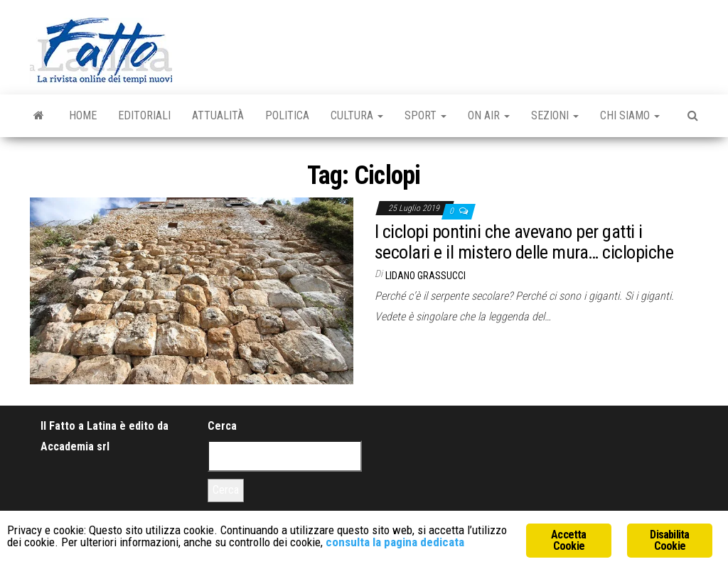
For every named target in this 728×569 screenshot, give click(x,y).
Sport (425, 115)
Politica (287, 115)
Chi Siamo (630, 115)
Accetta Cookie (568, 540)
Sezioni (555, 115)
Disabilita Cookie (669, 540)
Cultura (357, 115)
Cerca (222, 426)
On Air (489, 115)
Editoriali (144, 115)
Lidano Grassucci (425, 276)
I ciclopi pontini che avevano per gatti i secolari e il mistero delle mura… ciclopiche (524, 242)
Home (83, 115)
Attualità (218, 115)
